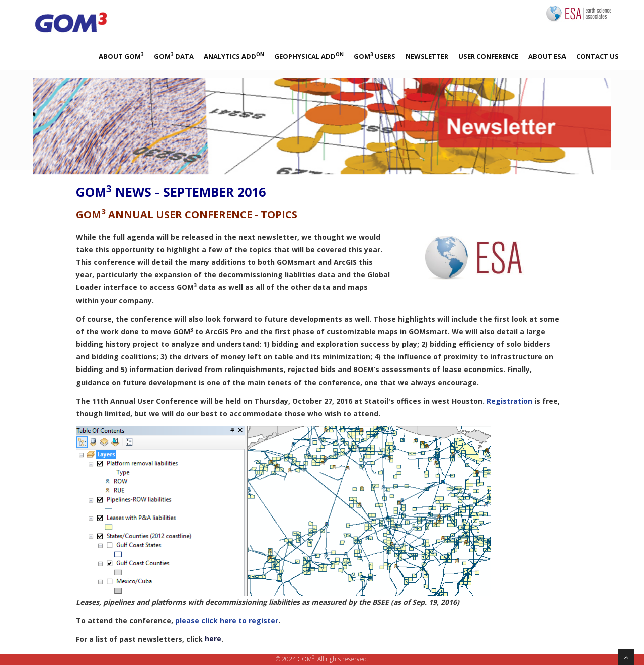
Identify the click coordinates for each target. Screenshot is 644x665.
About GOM (121, 56)
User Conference (488, 56)
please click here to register (227, 620)
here (213, 639)
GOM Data (174, 56)
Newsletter (427, 56)
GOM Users (375, 56)
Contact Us (597, 56)
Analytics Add (234, 56)
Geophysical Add (309, 56)
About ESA (547, 56)
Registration (509, 401)
